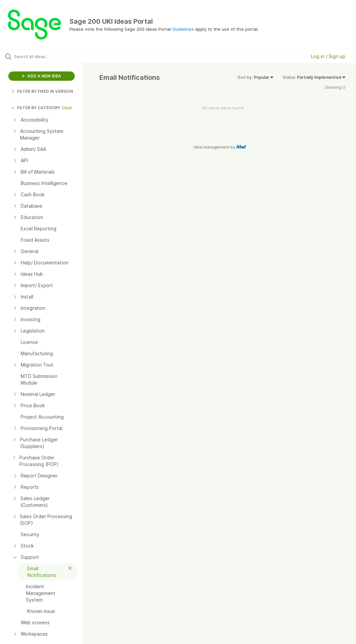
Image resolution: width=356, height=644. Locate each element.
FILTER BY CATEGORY (36, 108)
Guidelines (183, 29)
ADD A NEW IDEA (41, 76)
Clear (67, 108)
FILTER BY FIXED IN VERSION (42, 91)
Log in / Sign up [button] (328, 56)
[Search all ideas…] (45, 56)
